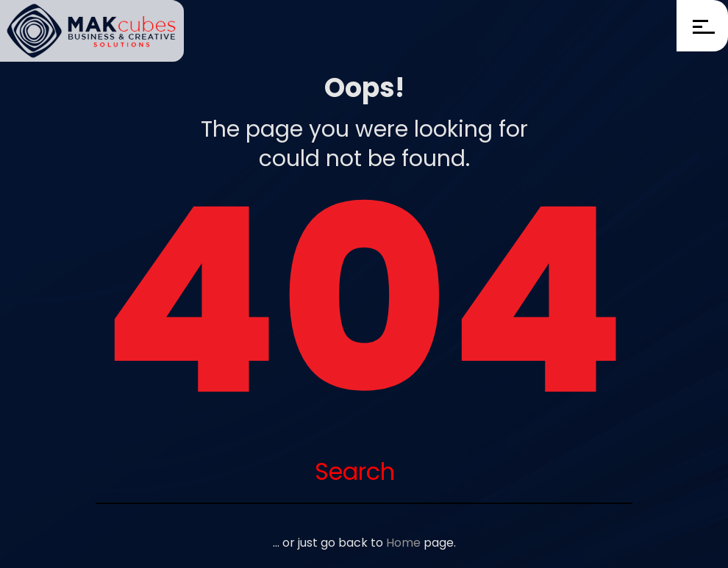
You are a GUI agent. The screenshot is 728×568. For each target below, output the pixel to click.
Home (403, 543)
